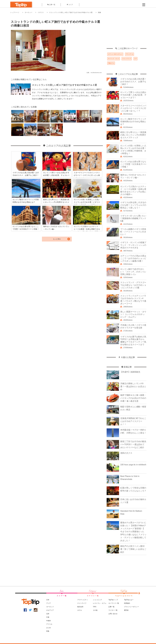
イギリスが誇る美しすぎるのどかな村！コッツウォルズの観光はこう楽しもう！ (133, 205)
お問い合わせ (113, 614)
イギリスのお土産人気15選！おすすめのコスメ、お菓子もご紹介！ (133, 82)
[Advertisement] (127, 32)
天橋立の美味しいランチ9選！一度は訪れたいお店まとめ (133, 386)
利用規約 (127, 603)
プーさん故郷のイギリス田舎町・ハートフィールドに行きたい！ (133, 232)
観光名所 (80, 607)
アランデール (130, 54)
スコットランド (127, 59)
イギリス (41, 12)
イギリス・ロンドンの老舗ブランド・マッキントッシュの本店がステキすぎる (133, 245)
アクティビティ (83, 600)
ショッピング (97, 600)
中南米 (49, 621)
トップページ (15, 12)
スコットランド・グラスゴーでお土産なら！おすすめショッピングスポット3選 (133, 285)
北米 (48, 614)
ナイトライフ (82, 603)
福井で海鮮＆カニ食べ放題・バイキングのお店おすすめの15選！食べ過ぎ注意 (133, 398)
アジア (49, 603)
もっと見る (57, 239)
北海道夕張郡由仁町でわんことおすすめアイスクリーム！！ (133, 421)
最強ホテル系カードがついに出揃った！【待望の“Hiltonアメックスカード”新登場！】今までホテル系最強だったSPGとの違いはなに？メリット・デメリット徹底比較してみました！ (133, 532)
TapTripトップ (113, 600)
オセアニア (50, 610)
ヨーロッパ (28, 12)
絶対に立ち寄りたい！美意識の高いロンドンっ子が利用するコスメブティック (133, 135)
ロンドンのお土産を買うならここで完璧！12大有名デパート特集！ (133, 164)
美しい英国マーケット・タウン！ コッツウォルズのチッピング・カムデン (133, 314)
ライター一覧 (113, 610)
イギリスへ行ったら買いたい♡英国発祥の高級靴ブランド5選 (133, 218)
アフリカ (49, 624)
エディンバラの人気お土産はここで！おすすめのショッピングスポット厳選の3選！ (133, 258)
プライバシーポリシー (131, 607)
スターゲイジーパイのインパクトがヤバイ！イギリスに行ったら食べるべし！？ (133, 108)
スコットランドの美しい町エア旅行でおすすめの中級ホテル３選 (71, 12)
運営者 (126, 610)
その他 (95, 610)
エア (135, 59)
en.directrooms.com (96, 73)
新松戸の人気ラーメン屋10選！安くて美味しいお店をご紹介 (133, 549)
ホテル (80, 610)
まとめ (49, 628)
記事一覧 (51, 5)
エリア (70, 5)
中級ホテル (111, 63)
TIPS (95, 607)
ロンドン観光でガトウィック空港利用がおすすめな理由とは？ (133, 122)
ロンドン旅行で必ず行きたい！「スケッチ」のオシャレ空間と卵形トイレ (133, 272)
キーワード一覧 (114, 603)
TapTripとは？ (129, 600)
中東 (48, 617)
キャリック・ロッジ (114, 59)
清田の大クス (126, 453)
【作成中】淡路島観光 (130, 372)
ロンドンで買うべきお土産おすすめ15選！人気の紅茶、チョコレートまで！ (133, 95)
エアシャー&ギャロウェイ (115, 54)
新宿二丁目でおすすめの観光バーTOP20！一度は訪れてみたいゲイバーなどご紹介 (133, 444)
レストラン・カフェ (100, 603)
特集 (48, 631)
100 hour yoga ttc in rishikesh (133, 465)
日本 (48, 600)
